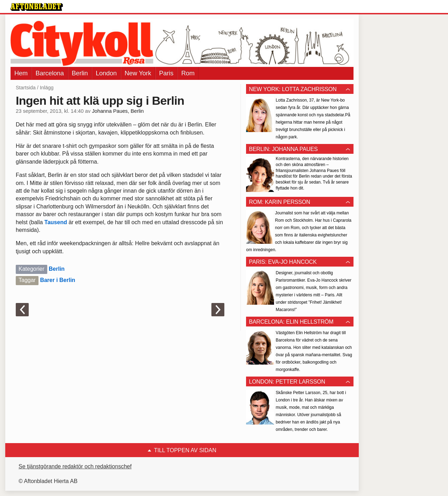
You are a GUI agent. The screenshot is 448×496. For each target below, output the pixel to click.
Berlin (80, 73)
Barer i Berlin (57, 280)
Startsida (26, 88)
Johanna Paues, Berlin (118, 111)
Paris (166, 73)
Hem (21, 73)
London (106, 73)
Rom (188, 73)
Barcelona (50, 73)
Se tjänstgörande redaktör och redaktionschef (75, 466)
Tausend (56, 222)
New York (138, 73)
